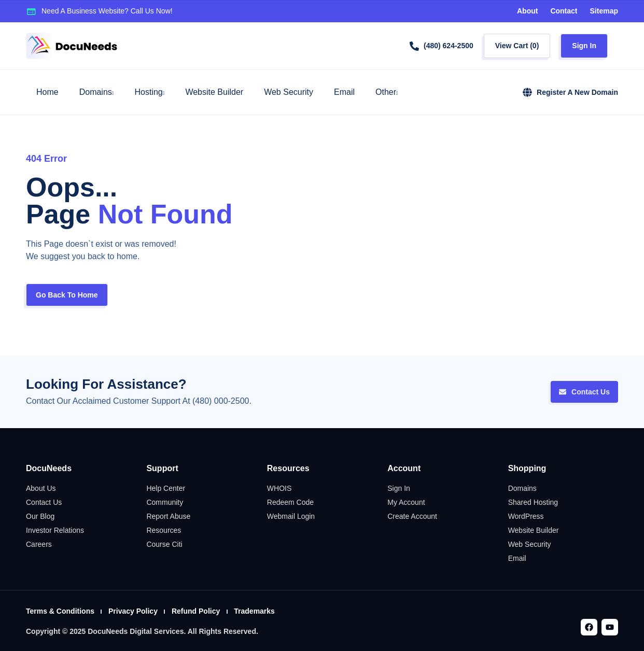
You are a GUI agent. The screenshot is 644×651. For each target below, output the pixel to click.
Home (47, 92)
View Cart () (517, 46)
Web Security (289, 92)
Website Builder (214, 92)
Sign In (584, 46)
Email (344, 92)
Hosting (149, 92)
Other (387, 92)
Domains (97, 92)
